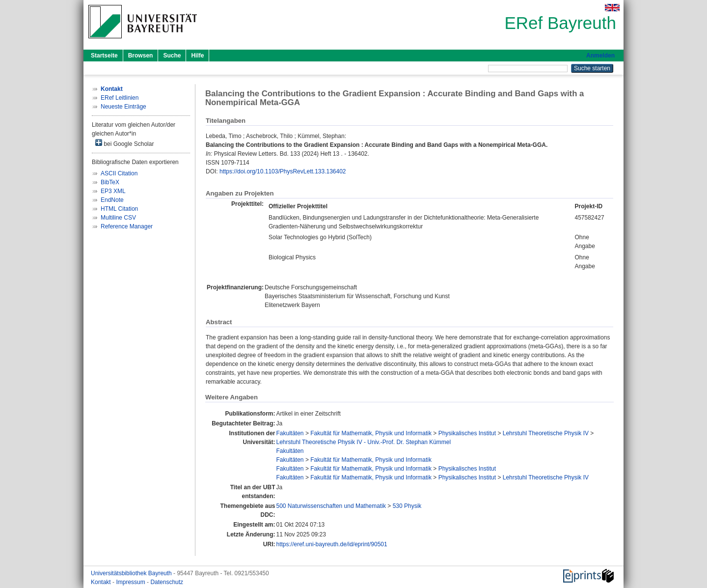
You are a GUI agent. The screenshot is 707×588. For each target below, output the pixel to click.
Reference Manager (127, 226)
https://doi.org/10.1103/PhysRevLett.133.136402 (283, 171)
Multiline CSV (118, 218)
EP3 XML (113, 191)
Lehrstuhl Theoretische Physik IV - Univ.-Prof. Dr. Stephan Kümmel (364, 442)
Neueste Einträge (123, 107)
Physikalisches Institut (467, 433)
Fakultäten (290, 433)
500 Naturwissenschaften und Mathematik (331, 506)
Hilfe (197, 56)
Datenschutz (167, 582)
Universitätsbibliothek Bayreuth (132, 573)
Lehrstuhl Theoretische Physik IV (546, 433)
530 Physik (407, 506)
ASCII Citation (119, 173)
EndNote (112, 200)
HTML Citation (119, 209)
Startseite (104, 56)
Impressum (131, 582)
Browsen (141, 56)
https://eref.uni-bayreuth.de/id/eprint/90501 (332, 544)
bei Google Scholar (124, 143)
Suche (172, 56)
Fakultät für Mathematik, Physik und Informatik (371, 433)
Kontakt (102, 582)
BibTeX (110, 182)
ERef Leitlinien (120, 98)
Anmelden (600, 56)
